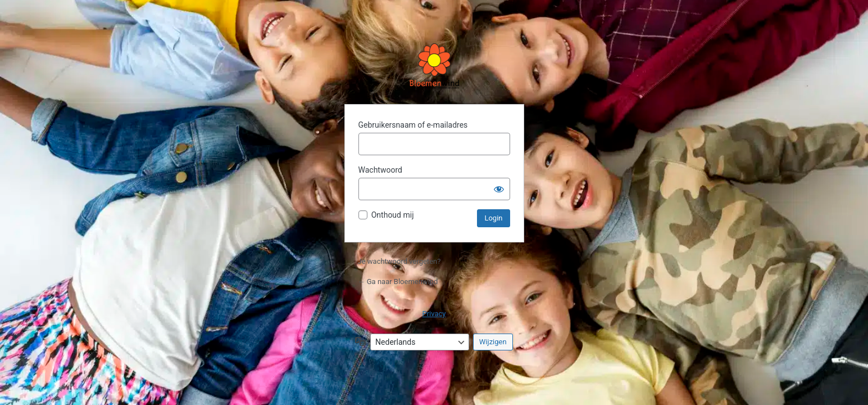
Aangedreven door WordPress (434, 67)
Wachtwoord (380, 170)
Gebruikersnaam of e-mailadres (413, 125)
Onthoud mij (393, 215)
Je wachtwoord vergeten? (399, 261)
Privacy (434, 314)
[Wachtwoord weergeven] (499, 189)
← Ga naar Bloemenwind (398, 282)
